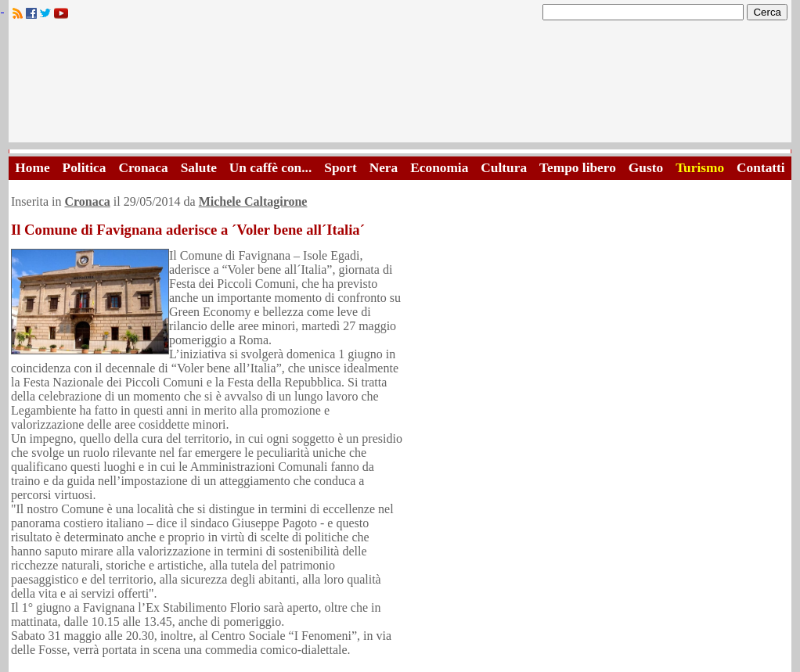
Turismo (700, 168)
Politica (85, 168)
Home (32, 168)
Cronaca (143, 168)
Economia (439, 168)
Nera (384, 168)
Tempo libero (578, 168)
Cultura (504, 168)
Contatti (761, 168)
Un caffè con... (270, 168)
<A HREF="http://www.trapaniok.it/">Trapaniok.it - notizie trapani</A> (400, 86)
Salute (199, 168)
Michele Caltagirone (253, 201)
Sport (340, 168)
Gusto (646, 168)
